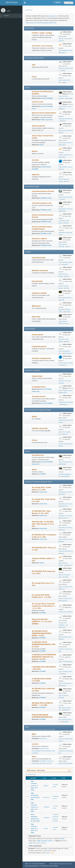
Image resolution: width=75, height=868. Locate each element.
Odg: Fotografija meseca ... (66, 390)
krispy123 (63, 53)
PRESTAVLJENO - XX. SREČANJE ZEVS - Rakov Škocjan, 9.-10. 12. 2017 (43, 524)
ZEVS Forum (11, 2)
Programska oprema (39, 346)
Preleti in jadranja (46, 751)
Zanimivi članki (37, 376)
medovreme (36, 391)
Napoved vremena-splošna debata (44, 113)
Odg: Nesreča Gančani (65, 751)
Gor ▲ (71, 864)
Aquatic (42, 563)
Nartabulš (61, 542)
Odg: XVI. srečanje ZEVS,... (66, 587)
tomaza (63, 589)
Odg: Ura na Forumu (64, 39)
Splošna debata (44, 749)
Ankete (34, 470)
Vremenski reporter (39, 396)
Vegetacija (36, 175)
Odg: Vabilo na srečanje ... (66, 527)
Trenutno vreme (38, 102)
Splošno (35, 151)
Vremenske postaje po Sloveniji (43, 191)
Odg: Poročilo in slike (64, 539)
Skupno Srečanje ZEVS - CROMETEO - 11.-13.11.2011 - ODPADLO (42, 622)
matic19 (65, 264)
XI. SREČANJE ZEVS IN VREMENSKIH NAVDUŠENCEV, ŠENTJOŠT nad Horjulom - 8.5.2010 (44, 657)
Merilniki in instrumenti (40, 271)
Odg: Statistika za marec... (66, 167)
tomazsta (61, 41)
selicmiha (63, 686)
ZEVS (34, 65)
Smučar (66, 434)
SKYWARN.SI (43, 761)
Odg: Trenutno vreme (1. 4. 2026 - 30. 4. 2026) (34, 786)
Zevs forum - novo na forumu (42, 46)
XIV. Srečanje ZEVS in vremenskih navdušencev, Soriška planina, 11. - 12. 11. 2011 (44, 606)
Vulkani (34, 417)
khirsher (61, 422)
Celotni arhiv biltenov (65, 739)
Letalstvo (35, 744)
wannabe (61, 383)
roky (46, 120)
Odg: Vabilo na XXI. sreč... (65, 492)
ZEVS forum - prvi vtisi (45, 763)
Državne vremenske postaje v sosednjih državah (42, 228)
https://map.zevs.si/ (52, 16)
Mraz (60, 753)
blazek (42, 145)
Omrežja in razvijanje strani (41, 358)
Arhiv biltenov (43, 739)
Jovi (71, 612)
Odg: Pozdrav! (63, 763)
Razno (34, 757)
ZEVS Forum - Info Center (36, 770)
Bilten (34, 734)
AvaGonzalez (68, 353)
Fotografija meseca (39, 387)
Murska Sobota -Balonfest (66, 130)
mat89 (42, 120)
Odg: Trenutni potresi (64, 444)
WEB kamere (36, 306)
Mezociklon (64, 393)
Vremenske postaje (39, 258)
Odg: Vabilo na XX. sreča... (66, 504)
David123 (63, 145)
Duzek (62, 553)
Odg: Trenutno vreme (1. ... (66, 106)
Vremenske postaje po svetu (42, 203)
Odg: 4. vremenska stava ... (66, 462)
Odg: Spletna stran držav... (66, 209)
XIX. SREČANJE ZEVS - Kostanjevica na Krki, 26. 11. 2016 (44, 536)
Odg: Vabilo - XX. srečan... (66, 516)
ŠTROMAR (49, 98)
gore (65, 82)
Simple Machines (40, 864)
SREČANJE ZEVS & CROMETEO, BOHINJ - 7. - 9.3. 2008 (43, 704)
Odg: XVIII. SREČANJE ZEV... (66, 551)
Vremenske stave (38, 455)
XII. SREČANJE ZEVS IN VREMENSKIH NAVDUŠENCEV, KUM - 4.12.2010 (44, 644)
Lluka (62, 133)
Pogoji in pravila (64, 864)
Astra (60, 651)
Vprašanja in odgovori (40, 239)
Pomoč (57, 864)
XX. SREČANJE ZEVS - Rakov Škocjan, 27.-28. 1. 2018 (41, 512)
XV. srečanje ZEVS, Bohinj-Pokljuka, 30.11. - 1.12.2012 (42, 596)
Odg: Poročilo (62, 695)
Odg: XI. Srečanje (63, 662)
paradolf (43, 98)
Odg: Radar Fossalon (64, 232)
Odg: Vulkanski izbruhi (65, 420)
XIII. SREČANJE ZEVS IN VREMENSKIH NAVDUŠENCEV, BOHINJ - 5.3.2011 (42, 633)
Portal (34, 77)
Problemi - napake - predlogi (42, 33)
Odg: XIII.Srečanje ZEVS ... (66, 637)
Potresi (34, 440)
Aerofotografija (36, 751)
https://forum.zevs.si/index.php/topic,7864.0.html (41, 23)
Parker (62, 839)
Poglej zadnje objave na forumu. (38, 843)
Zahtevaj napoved (38, 126)
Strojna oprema (37, 335)
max (69, 247)
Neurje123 (65, 404)
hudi (64, 71)
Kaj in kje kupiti (37, 281)
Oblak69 (63, 494)
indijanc (48, 853)
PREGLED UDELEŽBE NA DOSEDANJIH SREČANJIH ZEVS (42, 716)
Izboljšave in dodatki (39, 293)
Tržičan (52, 853)
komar (34, 109)
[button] (25, 3)
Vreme (62, 169)
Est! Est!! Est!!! (64, 506)
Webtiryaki (52, 864)
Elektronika (36, 317)
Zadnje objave (31, 774)
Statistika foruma (34, 836)
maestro (63, 530)
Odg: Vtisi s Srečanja (64, 649)
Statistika (35, 160)
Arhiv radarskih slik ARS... (65, 298)
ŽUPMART (67, 710)
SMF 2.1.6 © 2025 (30, 864)
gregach (63, 109)
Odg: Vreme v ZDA (64, 381)
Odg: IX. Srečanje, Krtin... (65, 683)
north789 (68, 312)
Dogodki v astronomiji (40, 428)
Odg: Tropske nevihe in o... (66, 143)
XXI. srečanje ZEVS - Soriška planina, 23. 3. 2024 (41, 489)
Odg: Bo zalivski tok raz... (66, 155)
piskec (68, 341)
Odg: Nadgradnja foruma (65, 50)
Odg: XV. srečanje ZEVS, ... (66, 598)
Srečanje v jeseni (63, 612)
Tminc (68, 276)
